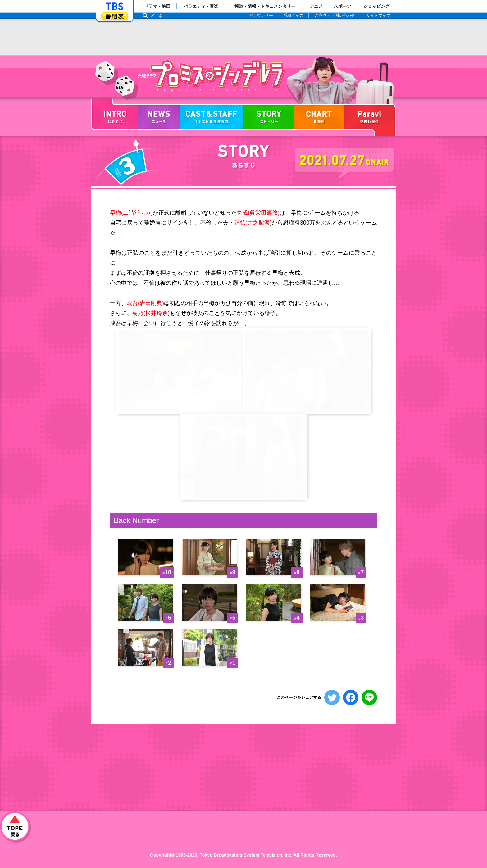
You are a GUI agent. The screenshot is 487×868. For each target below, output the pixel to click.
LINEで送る (369, 698)
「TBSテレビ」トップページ (115, 7)
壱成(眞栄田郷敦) (258, 213)
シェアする (351, 698)
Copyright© (162, 855)
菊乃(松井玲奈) (151, 313)
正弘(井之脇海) (253, 223)
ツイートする (332, 698)
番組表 (115, 16)
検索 (158, 16)
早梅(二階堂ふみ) (131, 213)
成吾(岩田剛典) (145, 303)
